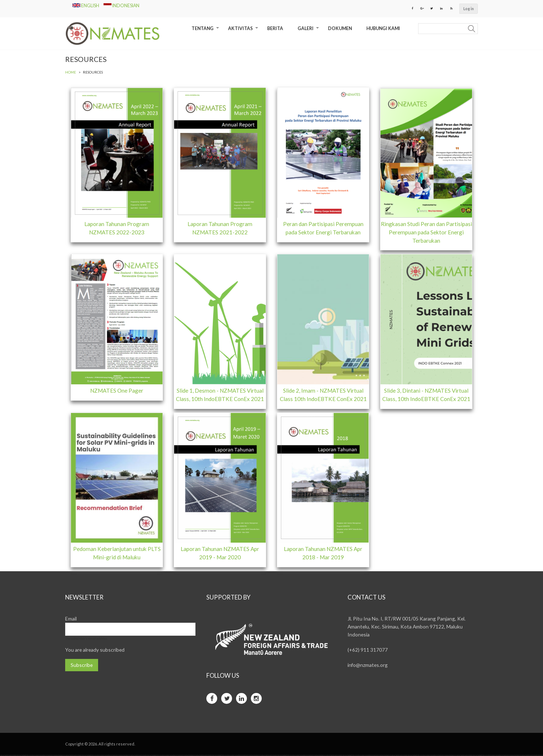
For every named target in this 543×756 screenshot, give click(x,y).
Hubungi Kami (383, 29)
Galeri (309, 31)
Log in (469, 9)
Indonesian (122, 6)
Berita (275, 29)
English (86, 6)
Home (71, 73)
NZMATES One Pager (117, 391)
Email (71, 620)
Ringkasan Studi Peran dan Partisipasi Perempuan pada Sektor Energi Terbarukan (426, 233)
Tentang (206, 31)
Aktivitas (244, 31)
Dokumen (340, 29)
